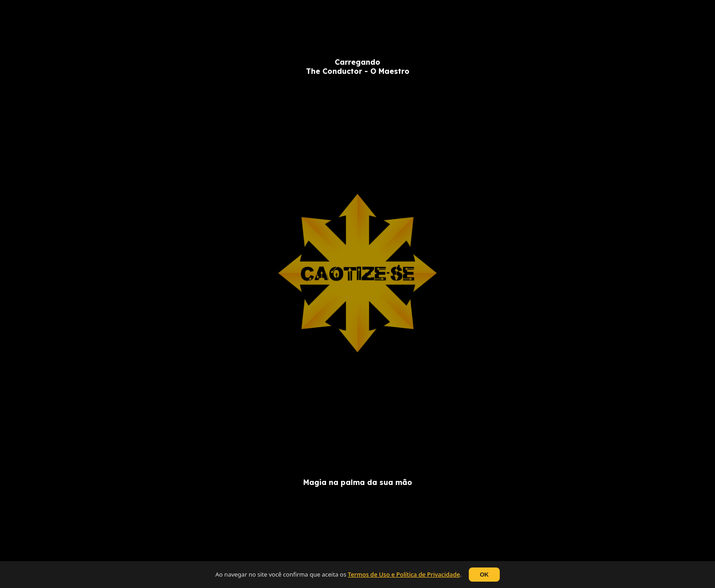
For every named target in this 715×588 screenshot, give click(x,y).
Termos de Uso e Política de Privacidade (404, 574)
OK (484, 575)
